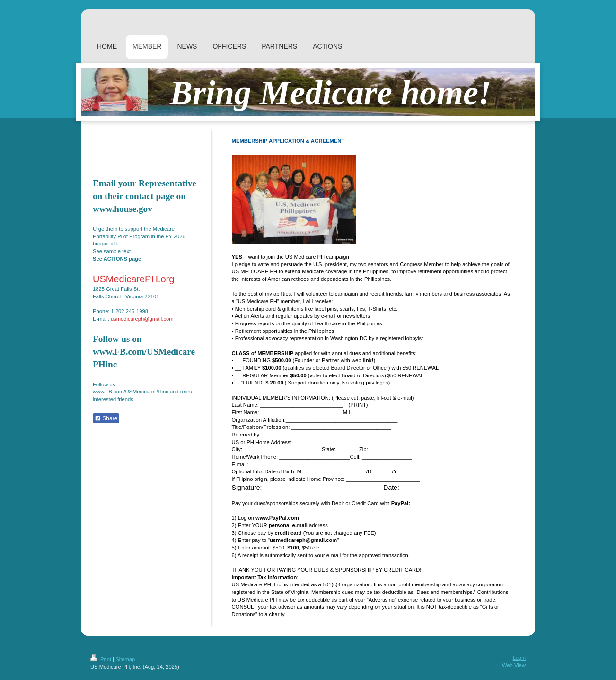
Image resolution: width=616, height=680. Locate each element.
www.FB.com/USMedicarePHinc (131, 392)
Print (101, 659)
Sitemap (125, 659)
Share (106, 418)
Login (519, 658)
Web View (514, 665)
